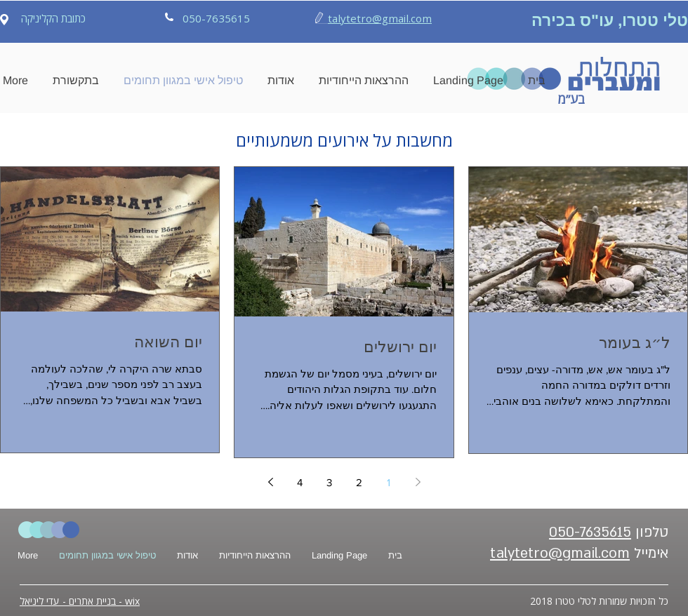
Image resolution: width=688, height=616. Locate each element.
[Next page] (270, 482)
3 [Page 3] (329, 482)
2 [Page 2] (359, 482)
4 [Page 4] (300, 482)
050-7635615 (590, 532)
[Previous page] (418, 482)
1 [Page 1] (389, 482)
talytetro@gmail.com (380, 18)
